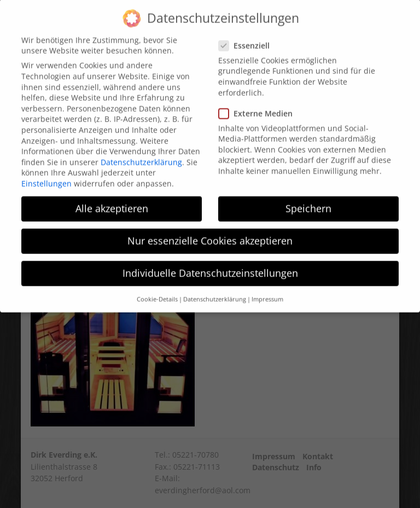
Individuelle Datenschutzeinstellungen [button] (210, 263)
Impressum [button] (267, 289)
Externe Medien (259, 103)
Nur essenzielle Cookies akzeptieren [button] (210, 231)
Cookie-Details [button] (157, 289)
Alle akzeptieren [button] (112, 198)
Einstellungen (46, 173)
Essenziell (247, 35)
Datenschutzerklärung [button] (215, 289)
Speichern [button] (308, 198)
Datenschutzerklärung (141, 152)
